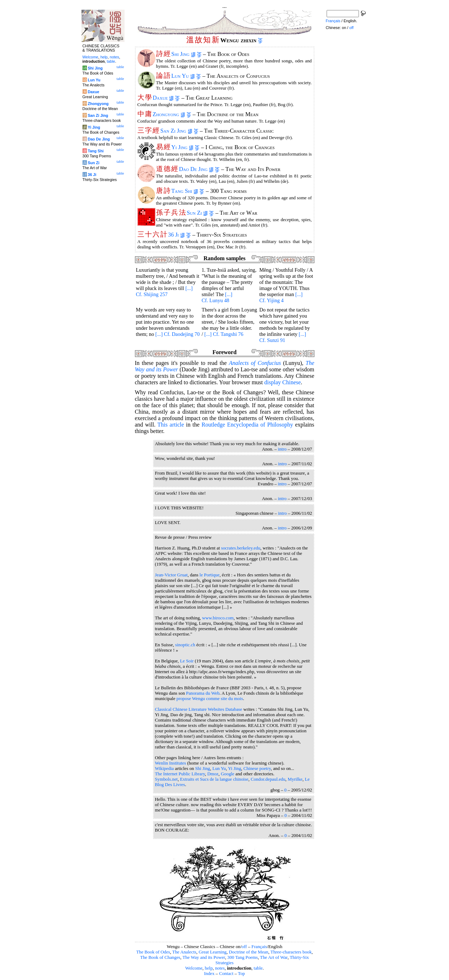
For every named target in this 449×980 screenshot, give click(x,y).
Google (228, 774)
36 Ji (176, 235)
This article (170, 425)
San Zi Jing (176, 131)
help (209, 968)
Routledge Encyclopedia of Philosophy (247, 425)
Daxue (163, 98)
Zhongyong (169, 114)
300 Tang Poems (242, 957)
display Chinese (282, 382)
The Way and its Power (204, 957)
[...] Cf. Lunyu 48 (217, 297)
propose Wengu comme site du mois (210, 699)
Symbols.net (167, 779)
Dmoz (213, 774)
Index (209, 974)
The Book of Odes (153, 952)
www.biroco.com (218, 618)
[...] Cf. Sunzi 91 (282, 337)
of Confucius (255, 363)
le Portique (210, 575)
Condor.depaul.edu (268, 779)
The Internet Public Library (180, 774)
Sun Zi (197, 213)
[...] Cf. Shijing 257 (164, 291)
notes (220, 968)
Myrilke (295, 779)
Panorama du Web (203, 693)
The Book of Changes (160, 957)
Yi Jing (182, 147)
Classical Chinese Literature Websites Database (199, 709)
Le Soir (187, 661)
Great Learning (212, 952)
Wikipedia (165, 769)
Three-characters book (291, 952)
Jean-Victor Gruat (171, 575)
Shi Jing (183, 54)
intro (282, 449)
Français (259, 947)
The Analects (184, 952)
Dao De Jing (197, 169)
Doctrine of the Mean (249, 952)
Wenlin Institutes (171, 763)
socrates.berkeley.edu (241, 548)
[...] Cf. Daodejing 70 (178, 334)
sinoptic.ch (185, 645)
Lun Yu (183, 76)
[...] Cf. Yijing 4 (281, 297)
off (244, 947)
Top (242, 974)
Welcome (194, 968)
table (258, 968)
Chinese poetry (257, 769)
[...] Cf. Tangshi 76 (224, 334)
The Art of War (274, 957)
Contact (226, 974)
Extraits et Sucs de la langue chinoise (214, 779)
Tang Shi (185, 191)
